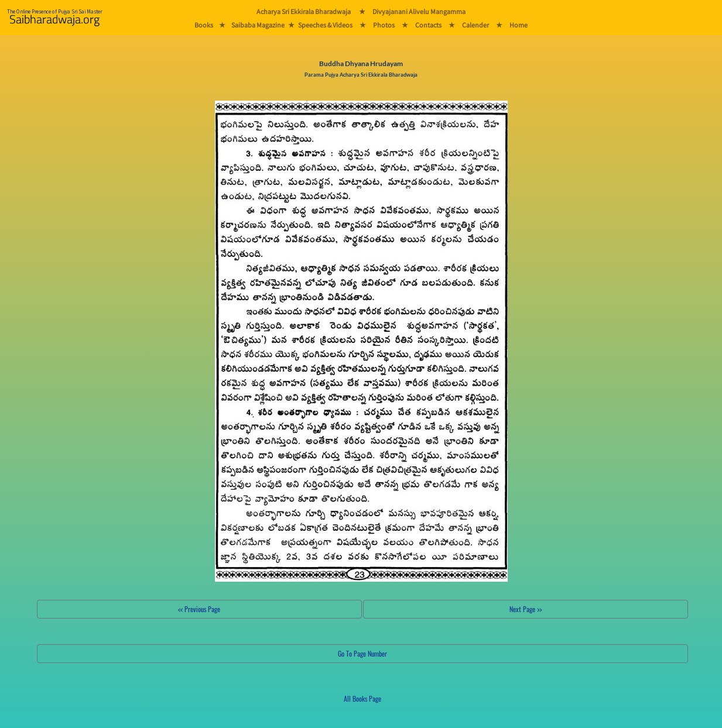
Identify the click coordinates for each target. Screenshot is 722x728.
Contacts (428, 25)
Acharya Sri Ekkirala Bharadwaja (304, 11)
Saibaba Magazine (258, 25)
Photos (384, 25)
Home (519, 25)
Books (204, 25)
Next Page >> (526, 609)
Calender (475, 25)
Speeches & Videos (325, 25)
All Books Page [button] (362, 698)
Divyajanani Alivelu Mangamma (419, 11)
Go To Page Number (362, 653)
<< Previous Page (199, 609)
